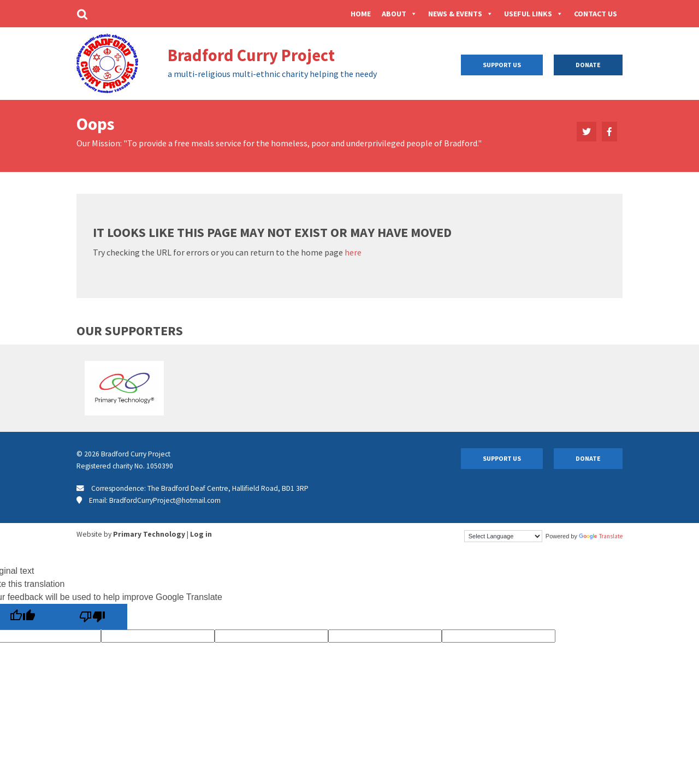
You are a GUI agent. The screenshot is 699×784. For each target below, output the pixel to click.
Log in (201, 534)
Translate (601, 536)
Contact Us (596, 14)
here (353, 252)
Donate (588, 65)
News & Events (461, 14)
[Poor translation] (92, 617)
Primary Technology (149, 534)
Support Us (502, 65)
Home (361, 14)
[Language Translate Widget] (503, 536)
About (399, 14)
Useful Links (534, 14)
